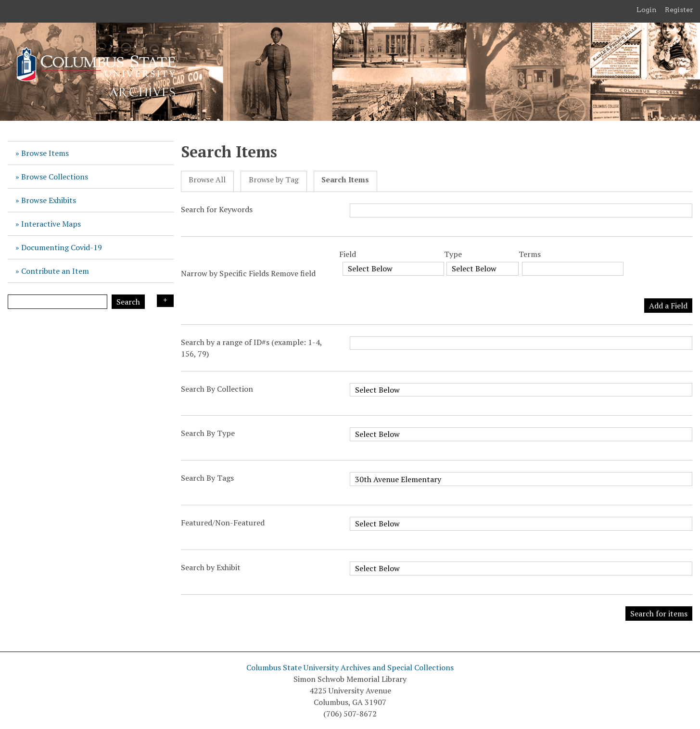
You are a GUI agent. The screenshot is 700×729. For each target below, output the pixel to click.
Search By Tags (207, 478)
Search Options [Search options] (165, 301)
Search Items (345, 180)
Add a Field (668, 306)
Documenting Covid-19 (62, 247)
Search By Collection (217, 389)
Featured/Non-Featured (223, 523)
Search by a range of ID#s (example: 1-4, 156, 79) (251, 348)
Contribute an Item (55, 271)
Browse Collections (55, 177)
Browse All (207, 180)
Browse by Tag (274, 180)
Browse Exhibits (49, 200)
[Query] (57, 302)
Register (679, 10)
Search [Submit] (128, 302)
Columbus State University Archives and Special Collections (350, 667)
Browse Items (45, 153)
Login (647, 10)
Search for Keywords (217, 209)
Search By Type (208, 433)
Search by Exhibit (211, 567)
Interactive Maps (51, 224)
